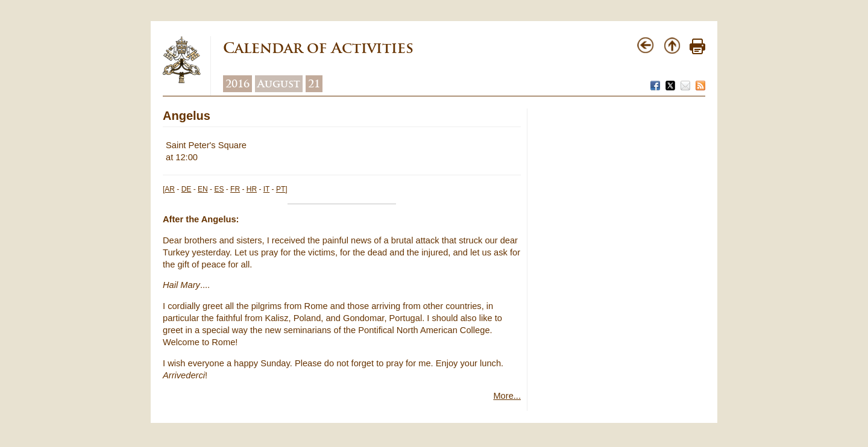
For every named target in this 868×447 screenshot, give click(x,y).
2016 (237, 84)
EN (203, 189)
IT (266, 189)
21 (314, 84)
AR (170, 189)
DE (187, 189)
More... (507, 396)
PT (281, 189)
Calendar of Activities (318, 48)
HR (252, 189)
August (279, 84)
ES (219, 189)
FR (235, 189)
